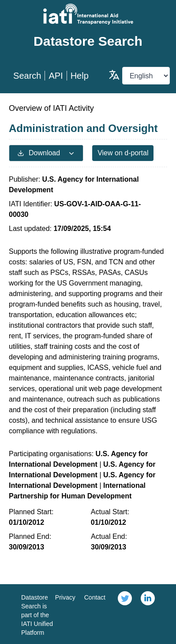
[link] (125, 614)
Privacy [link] (65, 597)
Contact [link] (95, 597)
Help (80, 76)
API (56, 76)
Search (27, 76)
